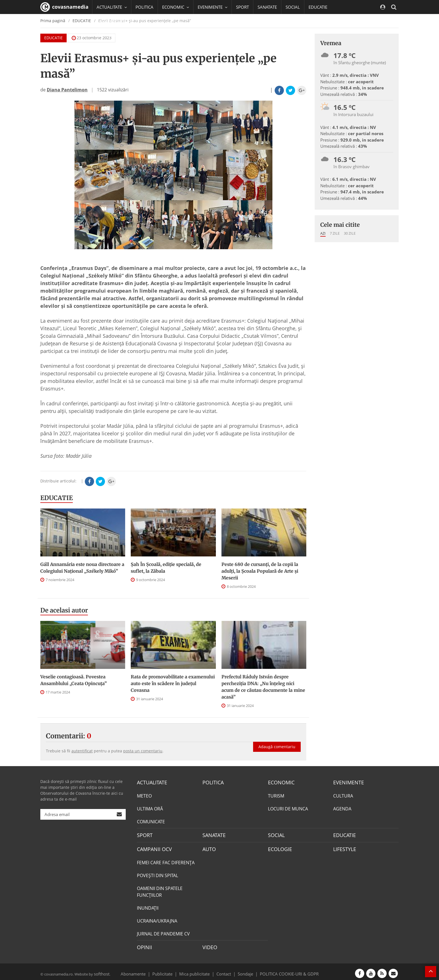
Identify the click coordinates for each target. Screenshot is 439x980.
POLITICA (144, 7)
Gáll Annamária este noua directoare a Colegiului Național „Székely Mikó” (82, 568)
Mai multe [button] (109, 35)
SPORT (242, 7)
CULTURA (343, 795)
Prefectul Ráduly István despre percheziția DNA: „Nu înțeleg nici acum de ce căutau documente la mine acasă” (263, 687)
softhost (101, 970)
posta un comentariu (143, 751)
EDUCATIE (318, 7)
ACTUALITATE (150, 782)
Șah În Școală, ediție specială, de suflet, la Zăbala (166, 568)
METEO (144, 795)
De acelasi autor (64, 610)
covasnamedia (64, 7)
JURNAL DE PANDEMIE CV (163, 931)
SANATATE (267, 7)
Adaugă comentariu (277, 741)
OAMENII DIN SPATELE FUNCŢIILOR (160, 889)
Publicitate (169, 970)
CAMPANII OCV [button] (114, 21)
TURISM (276, 795)
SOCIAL (293, 7)
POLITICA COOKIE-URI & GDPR (282, 970)
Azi (323, 233)
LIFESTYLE (343, 847)
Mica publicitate (198, 970)
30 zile (350, 233)
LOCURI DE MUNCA (288, 808)
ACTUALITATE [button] (112, 7)
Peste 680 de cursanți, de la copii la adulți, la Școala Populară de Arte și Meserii (260, 571)
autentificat (82, 751)
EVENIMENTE (347, 782)
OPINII (143, 944)
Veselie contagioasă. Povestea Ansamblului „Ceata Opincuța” (73, 680)
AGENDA (342, 808)
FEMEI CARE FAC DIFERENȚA (166, 860)
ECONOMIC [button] (176, 7)
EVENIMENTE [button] (213, 7)
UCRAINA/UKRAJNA (157, 918)
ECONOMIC (280, 782)
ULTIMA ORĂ (150, 808)
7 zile (335, 233)
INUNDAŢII (148, 905)
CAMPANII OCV (152, 847)
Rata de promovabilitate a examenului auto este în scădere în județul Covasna (173, 683)
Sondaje (244, 970)
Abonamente (143, 970)
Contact (224, 970)
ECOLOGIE (279, 847)
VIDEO (209, 944)
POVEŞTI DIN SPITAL (157, 873)
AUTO (208, 847)
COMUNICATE (151, 821)
